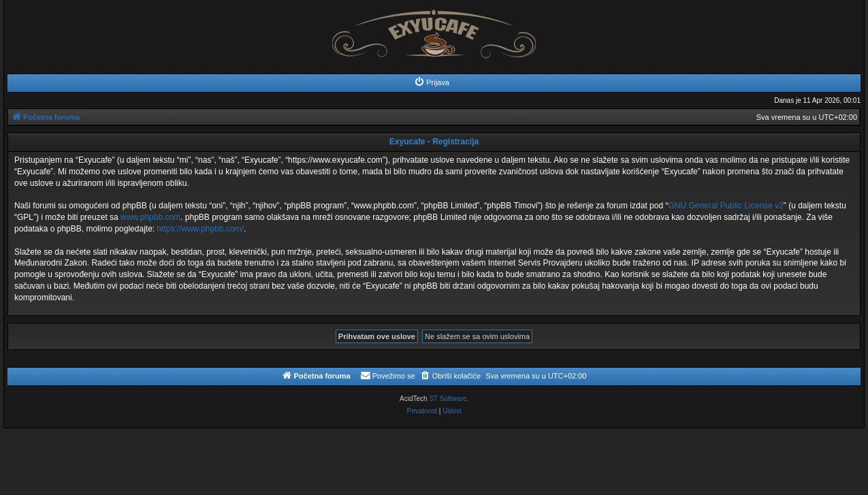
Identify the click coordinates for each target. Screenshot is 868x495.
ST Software (448, 399)
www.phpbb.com (150, 217)
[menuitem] (432, 82)
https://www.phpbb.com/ (200, 229)
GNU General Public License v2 (725, 206)
